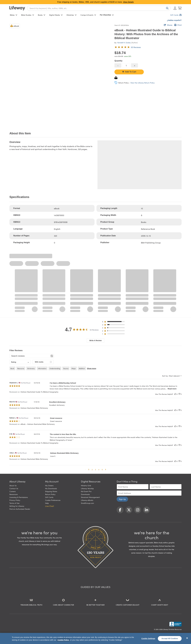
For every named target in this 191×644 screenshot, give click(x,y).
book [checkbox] (12, 368)
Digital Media (56, 15)
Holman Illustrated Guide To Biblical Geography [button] (39, 392)
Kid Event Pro (86, 491)
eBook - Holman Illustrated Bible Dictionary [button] (38, 424)
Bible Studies (28, 15)
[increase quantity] (135, 65)
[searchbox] (30, 356)
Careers (13, 491)
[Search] (167, 8)
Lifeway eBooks (87, 500)
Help (47, 503)
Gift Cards (49, 497)
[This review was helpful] (175, 394)
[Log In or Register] (175, 8)
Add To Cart (129, 72)
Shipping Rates (51, 491)
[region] (95, 638)
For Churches (107, 15)
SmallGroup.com (87, 503)
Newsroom (14, 494)
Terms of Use (14, 503)
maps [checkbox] (74, 368)
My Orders (49, 485)
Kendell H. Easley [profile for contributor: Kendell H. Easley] (124, 43)
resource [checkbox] (21, 368)
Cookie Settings (148, 639)
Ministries (72, 15)
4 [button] (99, 469)
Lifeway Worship (87, 488)
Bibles (14, 15)
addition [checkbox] (82, 368)
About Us (13, 485)
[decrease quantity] (118, 65)
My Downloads (51, 488)
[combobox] (99, 8)
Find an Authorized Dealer (20, 509)
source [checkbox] (66, 368)
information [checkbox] (42, 368)
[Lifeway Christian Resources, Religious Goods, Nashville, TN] (175, 624)
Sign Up (122, 499)
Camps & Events (88, 15)
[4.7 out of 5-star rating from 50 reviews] (128, 47)
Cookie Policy (63, 640)
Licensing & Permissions (19, 497)
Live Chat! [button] (50, 506)
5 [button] (102, 469)
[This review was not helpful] (179, 394)
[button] (114, 322)
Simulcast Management (90, 497)
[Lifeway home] (17, 8)
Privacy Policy (15, 500)
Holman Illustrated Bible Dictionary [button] (34, 408)
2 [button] (92, 469)
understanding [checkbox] (55, 368)
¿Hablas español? (174, 20)
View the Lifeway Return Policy (143, 83)
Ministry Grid (86, 485)
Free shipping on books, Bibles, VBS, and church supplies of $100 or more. (96, 2)
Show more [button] (92, 368)
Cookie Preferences (53, 500)
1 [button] (89, 469)
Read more (172, 389)
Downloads (85, 494)
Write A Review (95, 341)
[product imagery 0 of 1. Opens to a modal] (60, 74)
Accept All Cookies (170, 639)
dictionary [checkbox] (31, 368)
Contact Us (14, 488)
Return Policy (50, 494)
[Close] (187, 638)
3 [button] (95, 469)
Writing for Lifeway (17, 506)
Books (42, 15)
